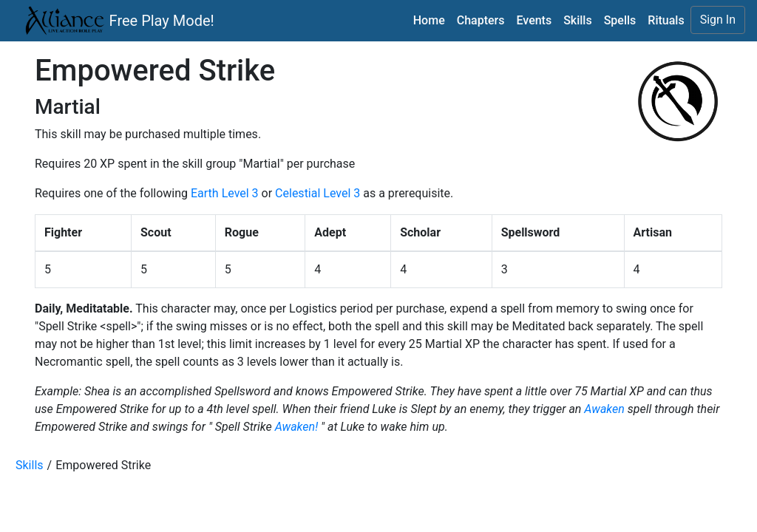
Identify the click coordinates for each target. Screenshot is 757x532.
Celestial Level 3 (318, 193)
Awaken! (296, 427)
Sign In (718, 20)
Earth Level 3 (225, 193)
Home (429, 20)
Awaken (604, 409)
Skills (578, 20)
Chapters (481, 20)
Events (534, 20)
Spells (620, 20)
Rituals (666, 20)
